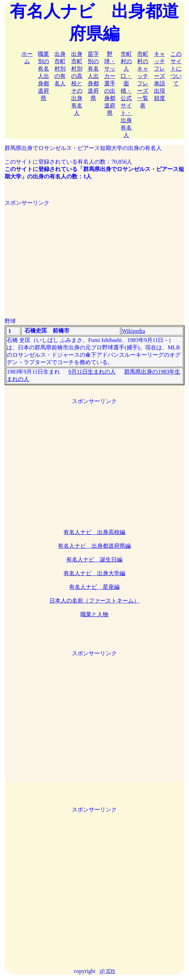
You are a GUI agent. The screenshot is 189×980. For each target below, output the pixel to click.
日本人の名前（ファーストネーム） (94, 601)
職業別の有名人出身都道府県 (43, 76)
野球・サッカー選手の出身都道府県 (110, 83)
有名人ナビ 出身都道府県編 (94, 546)
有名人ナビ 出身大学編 (94, 573)
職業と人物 (94, 614)
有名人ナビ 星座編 (94, 587)
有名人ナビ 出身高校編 (94, 532)
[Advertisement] (94, 256)
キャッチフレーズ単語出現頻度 (160, 76)
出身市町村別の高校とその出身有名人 (77, 83)
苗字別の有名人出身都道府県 (93, 76)
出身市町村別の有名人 (60, 69)
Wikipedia (133, 331)
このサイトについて (176, 69)
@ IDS (107, 971)
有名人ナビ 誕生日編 (94, 560)
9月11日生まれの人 (92, 372)
